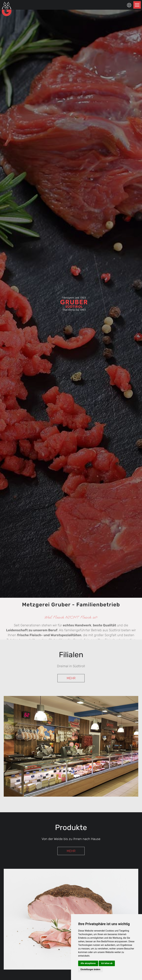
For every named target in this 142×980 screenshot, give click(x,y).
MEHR (71, 678)
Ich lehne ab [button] (107, 963)
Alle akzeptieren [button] (88, 963)
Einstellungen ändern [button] (90, 969)
